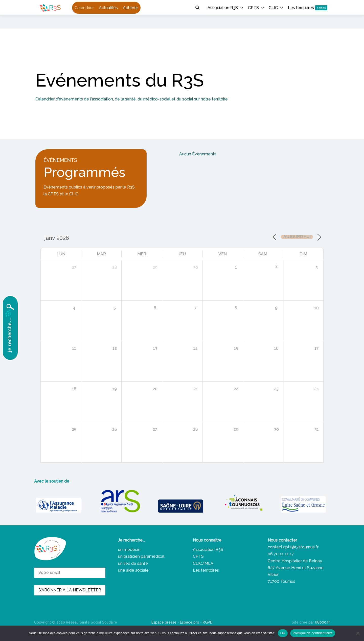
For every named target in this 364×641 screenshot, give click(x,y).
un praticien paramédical (141, 566)
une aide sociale (133, 580)
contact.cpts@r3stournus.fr (293, 557)
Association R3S (208, 559)
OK (283, 633)
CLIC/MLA (203, 573)
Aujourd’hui (297, 246)
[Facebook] (271, 7)
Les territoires (206, 580)
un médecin (129, 559)
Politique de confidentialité (313, 633)
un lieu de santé (133, 573)
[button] (309, 6)
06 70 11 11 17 (281, 563)
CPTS (198, 566)
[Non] (358, 633)
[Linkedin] (280, 7)
